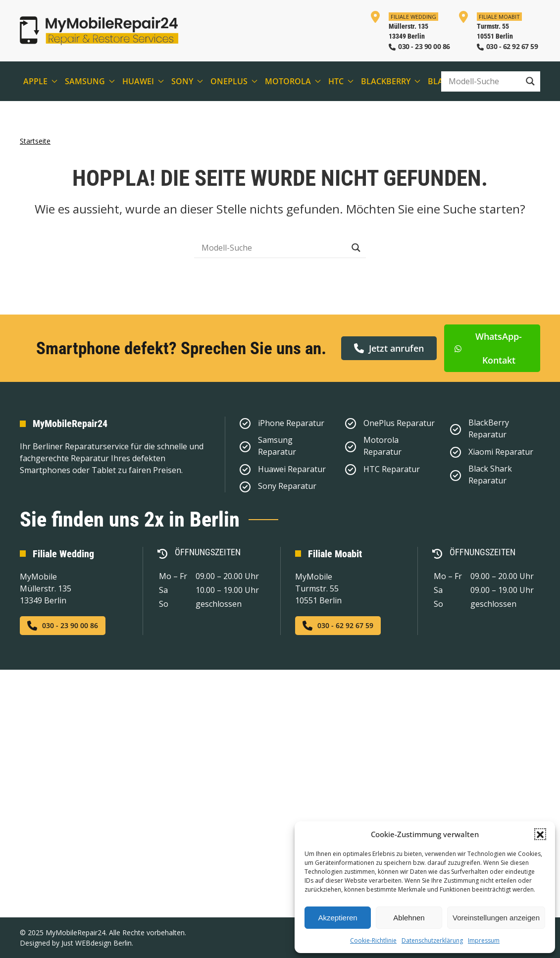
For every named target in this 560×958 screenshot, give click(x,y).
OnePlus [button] (234, 81)
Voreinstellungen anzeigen (496, 918)
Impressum (484, 940)
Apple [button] (40, 81)
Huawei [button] (143, 81)
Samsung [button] (90, 81)
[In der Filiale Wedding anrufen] (410, 31)
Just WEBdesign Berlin (97, 943)
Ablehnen (409, 918)
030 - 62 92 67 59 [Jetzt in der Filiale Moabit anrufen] (338, 626)
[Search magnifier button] (530, 81)
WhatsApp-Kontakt (488, 348)
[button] (540, 834)
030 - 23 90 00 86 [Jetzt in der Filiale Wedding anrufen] (63, 626)
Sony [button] (187, 81)
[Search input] (483, 81)
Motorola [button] (293, 81)
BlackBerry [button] (391, 81)
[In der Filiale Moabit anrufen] (498, 31)
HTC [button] (341, 81)
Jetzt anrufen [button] (389, 348)
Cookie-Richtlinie (373, 940)
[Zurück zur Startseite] (99, 31)
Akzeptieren (337, 918)
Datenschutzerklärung (432, 940)
